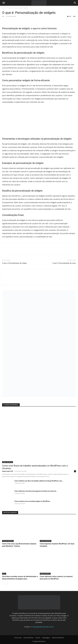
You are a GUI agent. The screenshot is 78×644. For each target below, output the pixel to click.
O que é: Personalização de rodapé (14, 263)
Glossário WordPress (58, 638)
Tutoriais (38, 638)
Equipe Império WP (8, 471)
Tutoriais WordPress (8, 541)
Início (4, 8)
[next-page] (7, 583)
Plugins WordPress (8, 462)
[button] (4, 3)
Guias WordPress (28, 638)
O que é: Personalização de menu (64, 263)
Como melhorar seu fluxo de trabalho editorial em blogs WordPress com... (39, 481)
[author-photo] (39, 281)
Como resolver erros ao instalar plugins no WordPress (32, 501)
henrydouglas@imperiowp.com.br (42, 627)
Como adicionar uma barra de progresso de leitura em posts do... (36, 491)
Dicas (4, 574)
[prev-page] (3, 583)
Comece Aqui (18, 638)
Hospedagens (46, 638)
